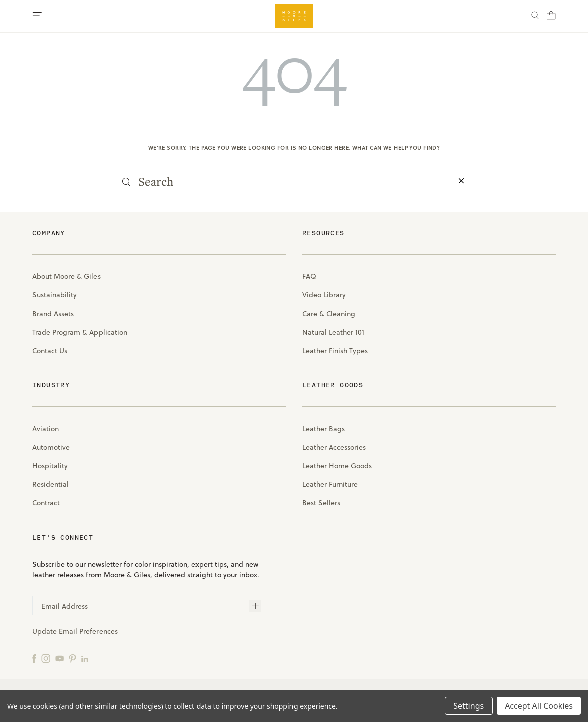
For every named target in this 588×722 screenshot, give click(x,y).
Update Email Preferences (75, 631)
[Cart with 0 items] (551, 18)
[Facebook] (34, 658)
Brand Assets (53, 313)
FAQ (309, 276)
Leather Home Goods (337, 466)
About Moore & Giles (66, 276)
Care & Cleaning (329, 313)
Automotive (51, 447)
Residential (51, 484)
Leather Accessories (334, 447)
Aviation (45, 428)
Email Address (65, 606)
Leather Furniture (330, 484)
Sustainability (55, 295)
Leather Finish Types (335, 350)
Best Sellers (321, 503)
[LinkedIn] (85, 658)
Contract (46, 503)
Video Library (324, 295)
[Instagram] (46, 658)
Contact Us (50, 350)
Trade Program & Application (80, 332)
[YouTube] (60, 658)
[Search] (535, 16)
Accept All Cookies (539, 706)
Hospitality (50, 466)
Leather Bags (323, 428)
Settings (469, 706)
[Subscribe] (255, 606)
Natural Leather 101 (333, 332)
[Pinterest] (73, 658)
